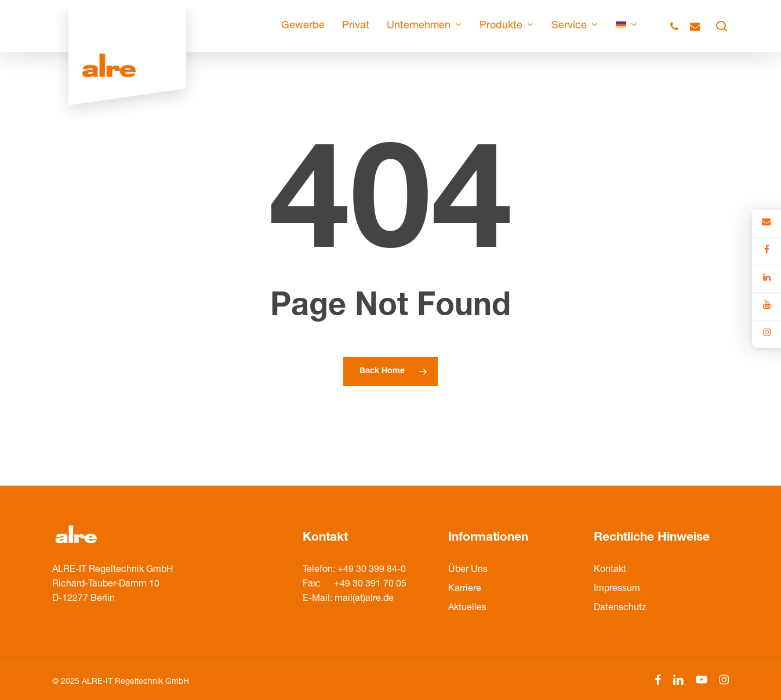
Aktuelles (467, 608)
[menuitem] (627, 26)
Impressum (617, 589)
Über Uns (468, 570)
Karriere (465, 589)
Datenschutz (620, 608)
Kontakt (610, 570)
